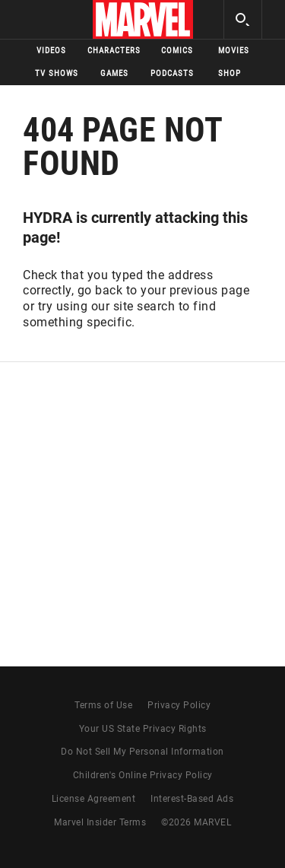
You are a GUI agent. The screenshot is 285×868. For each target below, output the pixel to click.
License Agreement (94, 799)
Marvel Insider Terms (100, 822)
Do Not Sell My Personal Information (142, 752)
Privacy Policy (179, 705)
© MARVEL (196, 822)
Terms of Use (103, 705)
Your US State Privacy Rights (143, 729)
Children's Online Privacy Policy (143, 775)
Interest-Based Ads (192, 799)
